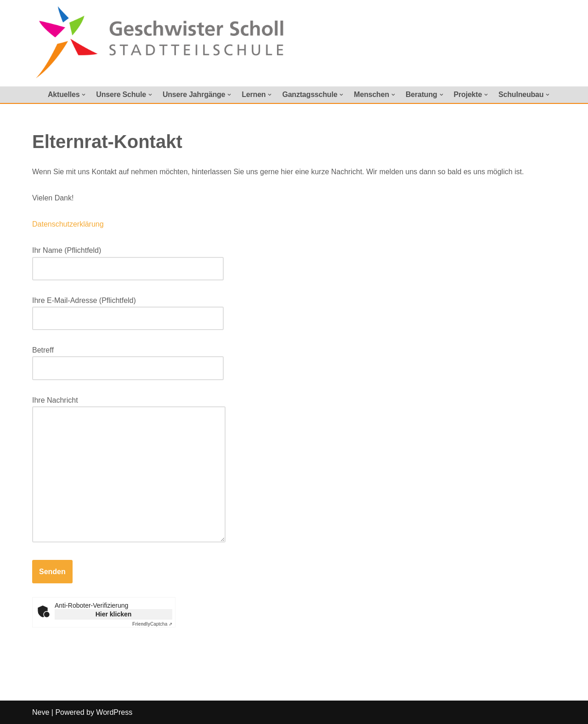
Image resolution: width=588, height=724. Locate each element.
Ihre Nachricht (129, 470)
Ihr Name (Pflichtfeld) (128, 259)
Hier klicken (114, 614)
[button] (84, 95)
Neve (41, 712)
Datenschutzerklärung (68, 224)
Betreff (128, 359)
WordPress (114, 712)
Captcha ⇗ (152, 624)
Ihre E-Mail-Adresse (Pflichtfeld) (128, 309)
